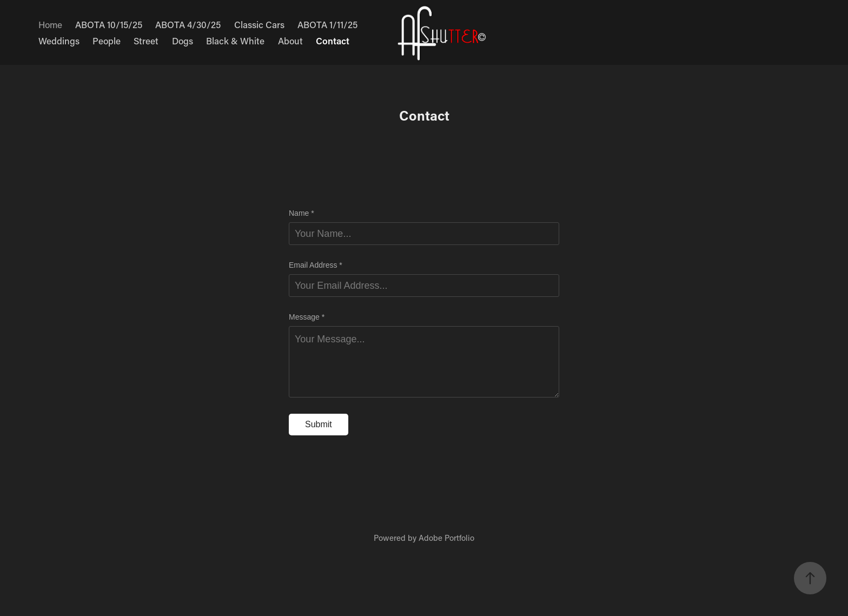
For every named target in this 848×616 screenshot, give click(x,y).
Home (50, 24)
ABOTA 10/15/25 (109, 24)
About (290, 41)
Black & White (235, 41)
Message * (307, 317)
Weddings (59, 41)
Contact (333, 41)
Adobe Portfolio (446, 538)
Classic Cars (259, 24)
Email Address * (316, 265)
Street (146, 41)
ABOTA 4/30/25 (188, 24)
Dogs (183, 41)
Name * (302, 213)
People (107, 41)
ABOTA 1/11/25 (327, 24)
